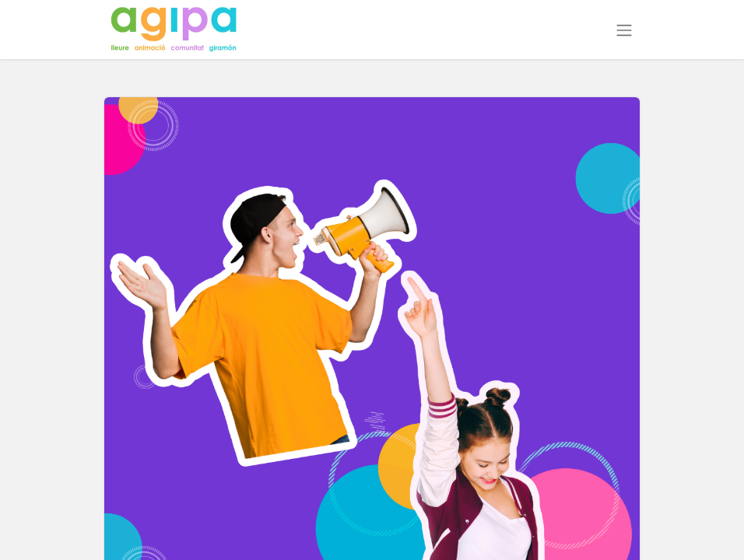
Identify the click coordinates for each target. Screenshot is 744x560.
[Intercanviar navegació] (624, 30)
